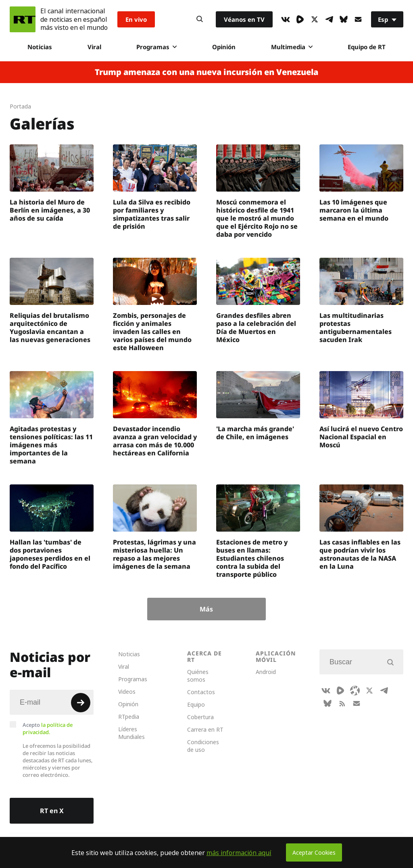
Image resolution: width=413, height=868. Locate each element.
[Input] (52, 702)
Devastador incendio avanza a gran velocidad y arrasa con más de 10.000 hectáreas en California (155, 441)
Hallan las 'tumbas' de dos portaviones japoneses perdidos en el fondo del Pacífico (50, 554)
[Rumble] (300, 19)
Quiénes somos (198, 676)
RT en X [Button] (52, 811)
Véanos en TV (244, 19)
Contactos (201, 692)
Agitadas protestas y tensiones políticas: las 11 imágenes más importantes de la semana (51, 445)
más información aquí (239, 853)
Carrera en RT (205, 729)
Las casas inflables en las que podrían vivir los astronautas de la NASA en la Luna (360, 554)
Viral (94, 47)
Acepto (48, 728)
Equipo (196, 704)
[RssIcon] (342, 703)
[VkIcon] (286, 19)
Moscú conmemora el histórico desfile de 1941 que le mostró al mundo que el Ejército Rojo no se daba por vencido (257, 218)
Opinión (224, 47)
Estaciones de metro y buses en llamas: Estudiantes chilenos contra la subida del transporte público (252, 558)
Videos (127, 692)
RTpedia (129, 717)
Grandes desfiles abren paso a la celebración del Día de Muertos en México (256, 328)
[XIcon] (315, 19)
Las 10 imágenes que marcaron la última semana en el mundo (354, 210)
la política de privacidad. (48, 728)
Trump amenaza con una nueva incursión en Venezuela (206, 72)
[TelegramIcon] (329, 19)
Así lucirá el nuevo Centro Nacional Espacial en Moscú (361, 437)
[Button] (200, 19)
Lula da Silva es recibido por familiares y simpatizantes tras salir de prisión (152, 214)
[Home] (23, 19)
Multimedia (292, 47)
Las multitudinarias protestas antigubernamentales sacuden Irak (356, 328)
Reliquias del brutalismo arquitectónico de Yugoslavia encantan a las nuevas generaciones (50, 328)
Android (266, 672)
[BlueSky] (344, 19)
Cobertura (200, 717)
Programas (156, 47)
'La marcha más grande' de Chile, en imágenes (255, 433)
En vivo (136, 19)
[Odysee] (355, 691)
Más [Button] (206, 609)
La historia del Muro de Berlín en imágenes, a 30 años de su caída (50, 210)
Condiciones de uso (203, 746)
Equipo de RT (367, 47)
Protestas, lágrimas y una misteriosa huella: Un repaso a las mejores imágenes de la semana (154, 554)
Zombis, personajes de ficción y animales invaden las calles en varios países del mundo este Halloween (152, 332)
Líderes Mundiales (131, 733)
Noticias (40, 47)
